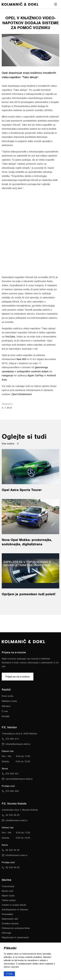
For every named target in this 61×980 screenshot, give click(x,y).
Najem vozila (8, 896)
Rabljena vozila (9, 701)
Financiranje (8, 886)
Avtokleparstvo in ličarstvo (15, 910)
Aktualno (6, 706)
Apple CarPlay (35, 375)
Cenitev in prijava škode (14, 905)
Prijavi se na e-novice (18, 677)
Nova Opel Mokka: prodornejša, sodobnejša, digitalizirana (27, 542)
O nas (5, 711)
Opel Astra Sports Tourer (22, 490)
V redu (9, 974)
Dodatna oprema (10, 924)
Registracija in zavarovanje (15, 937)
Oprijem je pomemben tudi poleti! (29, 594)
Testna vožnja (9, 900)
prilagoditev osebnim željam (33, 371)
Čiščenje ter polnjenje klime (16, 928)
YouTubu (10, 337)
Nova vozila (7, 696)
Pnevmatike (7, 914)
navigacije (7, 375)
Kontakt (6, 716)
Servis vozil (7, 891)
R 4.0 (33, 359)
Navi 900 (21, 359)
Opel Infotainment (22, 394)
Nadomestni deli (10, 919)
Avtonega (6, 933)
